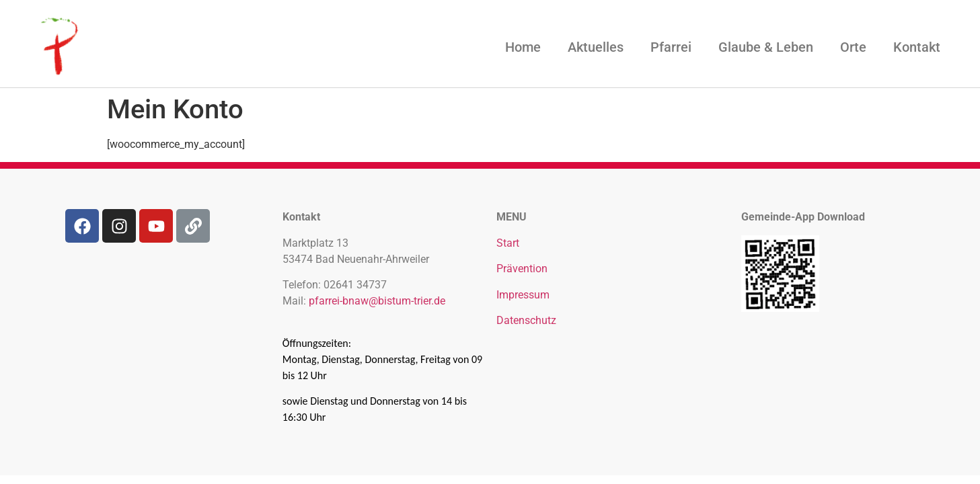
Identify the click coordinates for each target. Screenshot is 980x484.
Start (508, 243)
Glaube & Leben (766, 47)
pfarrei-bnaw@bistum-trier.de (377, 301)
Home (523, 47)
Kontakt (917, 47)
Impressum (523, 295)
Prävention (522, 269)
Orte (853, 47)
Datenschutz (526, 320)
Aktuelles (596, 47)
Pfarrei (671, 47)
